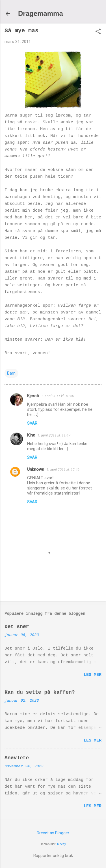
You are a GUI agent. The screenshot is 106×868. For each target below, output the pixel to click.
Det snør (17, 627)
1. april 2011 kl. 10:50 (58, 396)
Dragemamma (41, 13)
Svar (32, 423)
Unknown (36, 469)
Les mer (93, 675)
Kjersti (33, 396)
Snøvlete (17, 758)
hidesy (61, 844)
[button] (98, 32)
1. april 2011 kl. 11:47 (54, 435)
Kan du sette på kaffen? (40, 692)
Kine (31, 435)
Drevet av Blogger (53, 833)
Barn (11, 373)
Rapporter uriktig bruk (53, 856)
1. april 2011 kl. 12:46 (63, 470)
